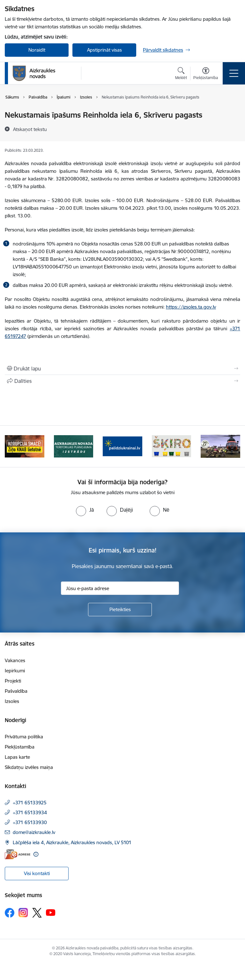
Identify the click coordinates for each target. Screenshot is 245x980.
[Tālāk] (233, 446)
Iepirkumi (15, 671)
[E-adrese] (18, 854)
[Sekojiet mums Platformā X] (37, 913)
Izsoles (12, 701)
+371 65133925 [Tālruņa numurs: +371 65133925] (30, 803)
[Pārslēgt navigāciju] (234, 73)
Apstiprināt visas (104, 50)
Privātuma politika (24, 737)
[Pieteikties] (120, 610)
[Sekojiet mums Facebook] (10, 913)
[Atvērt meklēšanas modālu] (181, 74)
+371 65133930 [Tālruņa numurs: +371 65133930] (30, 822)
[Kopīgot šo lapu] (122, 381)
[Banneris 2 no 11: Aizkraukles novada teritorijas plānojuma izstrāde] (74, 446)
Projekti (13, 681)
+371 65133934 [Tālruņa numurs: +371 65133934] (30, 812)
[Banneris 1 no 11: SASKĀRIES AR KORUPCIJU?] (25, 446)
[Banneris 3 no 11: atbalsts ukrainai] (122, 446)
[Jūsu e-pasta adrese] (120, 588)
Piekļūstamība (20, 747)
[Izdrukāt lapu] (122, 369)
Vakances (15, 660)
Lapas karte (17, 757)
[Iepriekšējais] (12, 446)
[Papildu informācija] (36, 854)
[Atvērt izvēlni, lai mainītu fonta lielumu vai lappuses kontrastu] (206, 74)
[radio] (85, 510)
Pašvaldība (16, 691)
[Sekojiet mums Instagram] (23, 913)
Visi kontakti (37, 873)
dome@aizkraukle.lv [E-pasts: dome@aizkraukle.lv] (34, 832)
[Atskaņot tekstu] (30, 129)
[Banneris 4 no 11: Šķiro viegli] (172, 446)
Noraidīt (37, 50)
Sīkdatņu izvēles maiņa (29, 767)
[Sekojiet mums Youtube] (51, 912)
